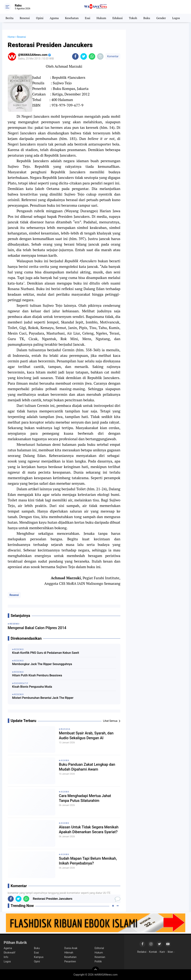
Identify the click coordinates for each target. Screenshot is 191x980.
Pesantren (70, 961)
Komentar (113, 56)
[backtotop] (96, 970)
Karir (162, 952)
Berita (10, 18)
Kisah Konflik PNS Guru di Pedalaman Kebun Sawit (46, 653)
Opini (40, 18)
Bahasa (66, 729)
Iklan (170, 952)
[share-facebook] (75, 56)
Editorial (99, 948)
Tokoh (133, 18)
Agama (54, 18)
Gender (161, 18)
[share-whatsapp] (92, 56)
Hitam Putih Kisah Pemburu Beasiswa (37, 675)
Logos (176, 18)
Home (11, 37)
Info (6, 957)
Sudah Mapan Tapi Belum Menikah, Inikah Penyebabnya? (88, 861)
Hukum (101, 18)
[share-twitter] (84, 56)
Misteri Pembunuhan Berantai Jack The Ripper (43, 698)
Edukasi (118, 18)
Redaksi (142, 952)
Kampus (39, 957)
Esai (88, 18)
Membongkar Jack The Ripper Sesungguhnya (42, 664)
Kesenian (100, 957)
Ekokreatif (10, 953)
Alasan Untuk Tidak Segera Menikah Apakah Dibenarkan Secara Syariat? (89, 829)
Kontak (153, 952)
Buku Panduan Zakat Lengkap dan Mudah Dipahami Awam (87, 767)
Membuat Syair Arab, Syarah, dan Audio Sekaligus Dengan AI (86, 736)
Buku (147, 18)
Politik (98, 961)
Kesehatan (72, 18)
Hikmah (69, 953)
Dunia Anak (71, 948)
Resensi (25, 18)
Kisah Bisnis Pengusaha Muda (32, 687)
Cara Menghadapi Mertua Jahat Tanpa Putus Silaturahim (85, 798)
